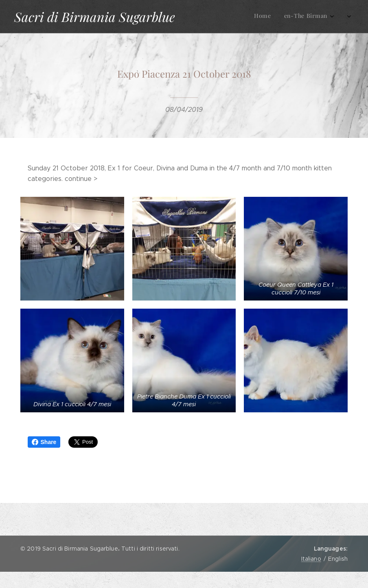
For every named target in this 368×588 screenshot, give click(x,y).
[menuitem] (279, 17)
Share (44, 442)
